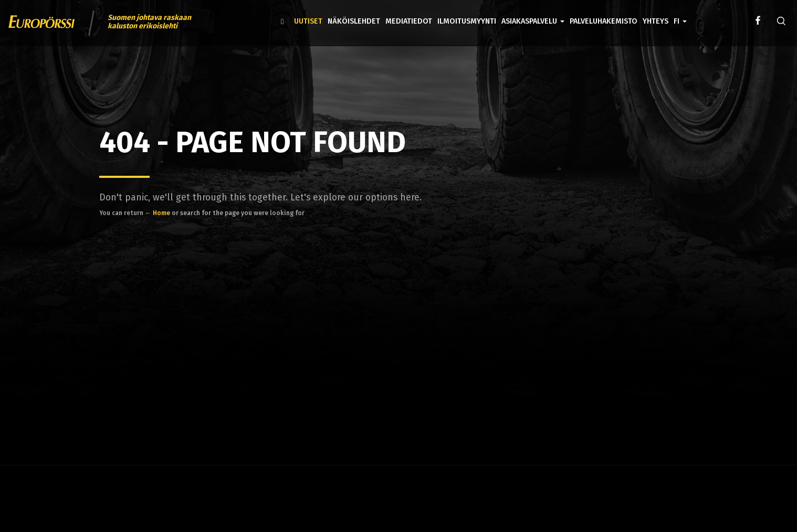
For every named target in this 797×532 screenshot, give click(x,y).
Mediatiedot (409, 21)
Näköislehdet (354, 21)
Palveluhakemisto (604, 21)
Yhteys (656, 21)
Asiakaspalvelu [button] (533, 21)
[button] (680, 14)
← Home (158, 213)
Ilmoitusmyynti (467, 21)
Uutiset (308, 21)
